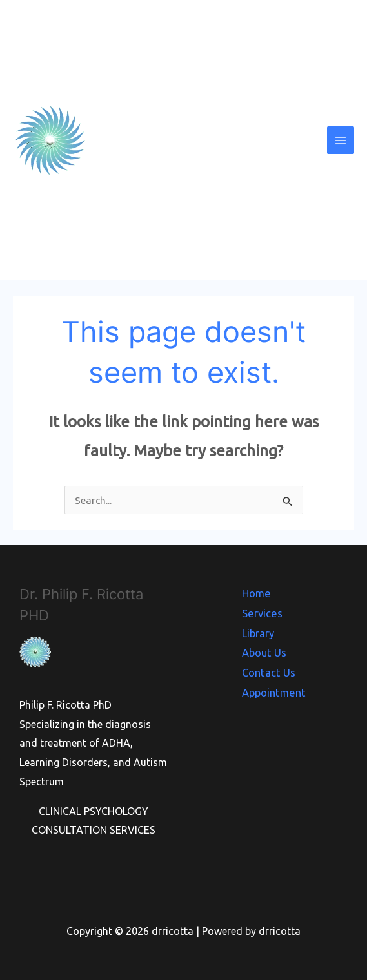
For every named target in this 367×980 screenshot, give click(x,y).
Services (262, 612)
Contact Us (269, 669)
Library (259, 631)
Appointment (274, 689)
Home (257, 593)
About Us (265, 650)
